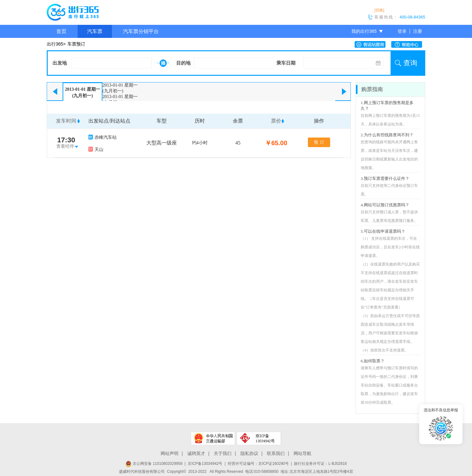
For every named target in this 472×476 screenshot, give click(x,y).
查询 (410, 63)
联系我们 (276, 453)
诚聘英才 (196, 453)
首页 (61, 31)
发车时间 (66, 121)
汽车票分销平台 (141, 31)
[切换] (379, 10)
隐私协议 (249, 453)
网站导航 (302, 453)
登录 (402, 31)
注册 (418, 31)
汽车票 (95, 31)
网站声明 (170, 453)
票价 (276, 121)
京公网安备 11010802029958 (154, 464)
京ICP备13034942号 (205, 464)
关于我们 (223, 453)
